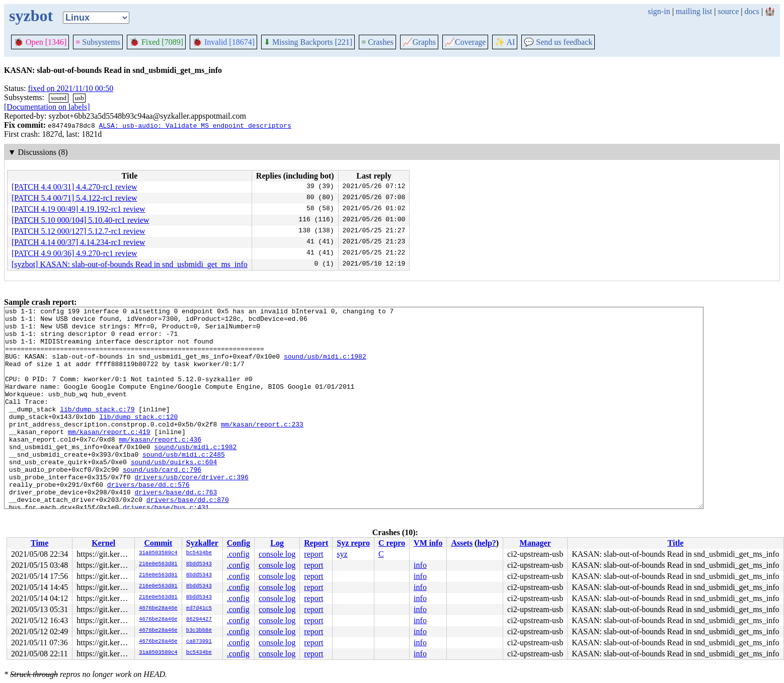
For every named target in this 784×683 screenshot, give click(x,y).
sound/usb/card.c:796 (162, 502)
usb (80, 98)
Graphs (419, 42)
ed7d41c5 (199, 609)
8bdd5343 (199, 564)
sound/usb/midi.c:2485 (184, 484)
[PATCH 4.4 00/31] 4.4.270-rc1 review (74, 187)
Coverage (465, 42)
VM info (428, 543)
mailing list (694, 11)
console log (277, 554)
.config (238, 554)
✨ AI (505, 42)
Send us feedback (558, 42)
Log (277, 543)
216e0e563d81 (158, 564)
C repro (392, 543)
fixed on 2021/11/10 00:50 (71, 88)
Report (316, 543)
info (420, 565)
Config (239, 543)
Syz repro (353, 543)
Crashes (377, 42)
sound (59, 98)
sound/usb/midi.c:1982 (325, 367)
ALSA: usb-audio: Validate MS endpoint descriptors (195, 125)
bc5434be (199, 553)
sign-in (659, 11)
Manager (535, 543)
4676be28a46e (158, 609)
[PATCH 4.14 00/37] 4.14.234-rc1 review (79, 242)
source (729, 11)
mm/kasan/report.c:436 (160, 466)
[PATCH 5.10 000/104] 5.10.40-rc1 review (81, 220)
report (313, 554)
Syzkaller (202, 543)
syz (342, 554)
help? (486, 543)
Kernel (103, 543)
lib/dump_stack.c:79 (97, 430)
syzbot (31, 16)
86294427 (199, 620)
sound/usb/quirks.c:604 (174, 493)
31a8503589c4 (158, 553)
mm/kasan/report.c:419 (109, 457)
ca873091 (199, 642)
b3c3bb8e (199, 631)
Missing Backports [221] (308, 42)
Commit (158, 543)
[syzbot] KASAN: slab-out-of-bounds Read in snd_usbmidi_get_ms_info (130, 264)
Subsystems (98, 42)
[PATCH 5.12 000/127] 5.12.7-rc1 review (79, 231)
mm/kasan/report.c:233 (262, 448)
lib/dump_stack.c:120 (138, 439)
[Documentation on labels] (47, 107)
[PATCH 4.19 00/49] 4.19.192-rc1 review (79, 209)
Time (40, 543)
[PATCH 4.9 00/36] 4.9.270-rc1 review (74, 253)
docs (752, 11)
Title (676, 543)
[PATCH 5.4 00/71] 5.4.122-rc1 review (74, 198)
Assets (462, 543)
